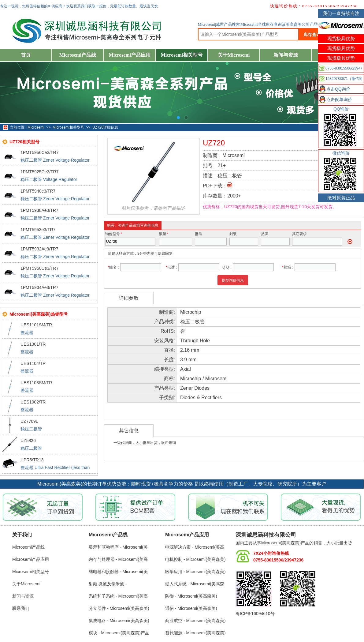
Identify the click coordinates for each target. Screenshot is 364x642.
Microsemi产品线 (78, 55)
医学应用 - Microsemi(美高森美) (195, 572)
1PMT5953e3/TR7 (38, 230)
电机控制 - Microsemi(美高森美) (195, 559)
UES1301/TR (33, 344)
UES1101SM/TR (36, 325)
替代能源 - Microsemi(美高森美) (195, 633)
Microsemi (36, 127)
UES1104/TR (33, 363)
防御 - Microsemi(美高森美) (191, 596)
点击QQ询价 (338, 89)
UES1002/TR (33, 402)
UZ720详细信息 (105, 127)
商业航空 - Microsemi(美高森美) (195, 621)
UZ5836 (28, 441)
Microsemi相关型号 (182, 55)
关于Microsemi (234, 55)
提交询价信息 (233, 280)
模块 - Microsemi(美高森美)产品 (119, 633)
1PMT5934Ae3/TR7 (39, 287)
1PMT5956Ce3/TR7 (40, 152)
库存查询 (312, 35)
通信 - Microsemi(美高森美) (191, 608)
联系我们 (21, 608)
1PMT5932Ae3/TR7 (39, 249)
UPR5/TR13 (32, 460)
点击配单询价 (339, 99)
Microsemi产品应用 (130, 55)
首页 (26, 55)
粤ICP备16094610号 (255, 614)
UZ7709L (29, 421)
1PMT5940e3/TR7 (38, 191)
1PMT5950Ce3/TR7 (40, 268)
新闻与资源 (286, 55)
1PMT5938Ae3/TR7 (39, 210)
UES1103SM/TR (36, 383)
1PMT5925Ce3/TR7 (40, 172)
